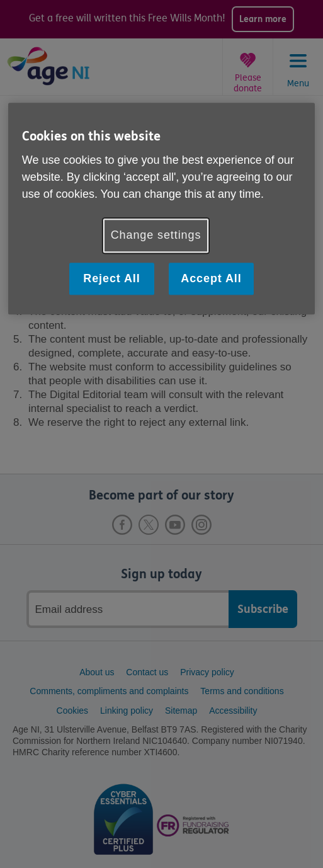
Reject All (111, 278)
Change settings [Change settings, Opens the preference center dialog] (156, 236)
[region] (161, 208)
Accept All (211, 278)
